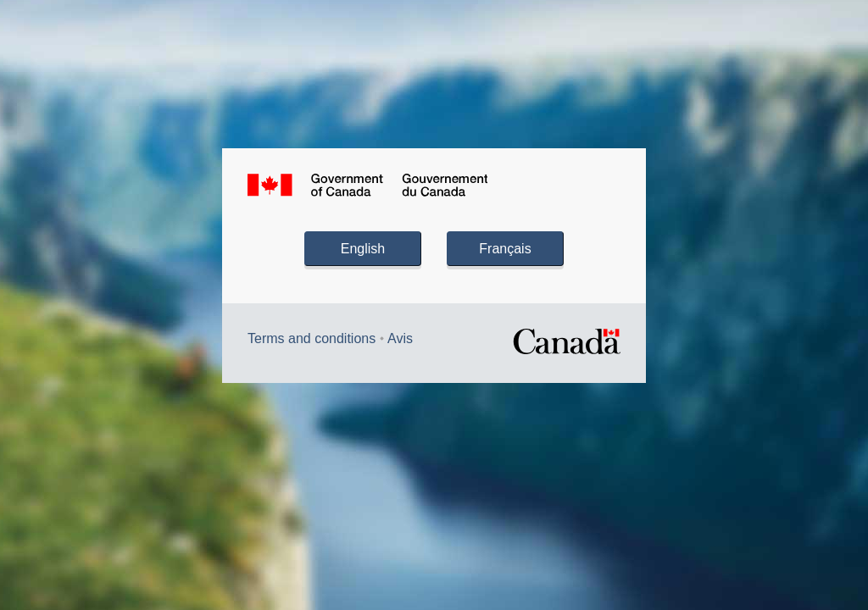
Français (505, 249)
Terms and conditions (312, 338)
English (363, 249)
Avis (400, 338)
